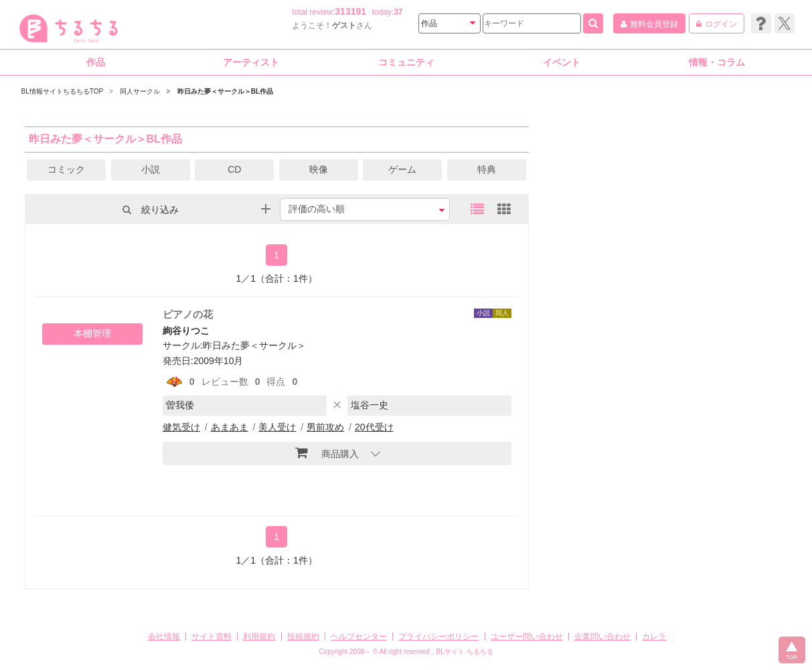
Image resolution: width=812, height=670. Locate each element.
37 (398, 12)
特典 (487, 169)
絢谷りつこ (186, 331)
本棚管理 (92, 333)
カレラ (654, 637)
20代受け (374, 427)
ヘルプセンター (359, 637)
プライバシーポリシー (438, 637)
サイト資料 (212, 637)
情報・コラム (717, 62)
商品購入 (327, 452)
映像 (319, 169)
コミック (66, 169)
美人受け (277, 427)
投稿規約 (303, 637)
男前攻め (325, 427)
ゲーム (402, 169)
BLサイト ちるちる (465, 652)
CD (234, 169)
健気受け (181, 427)
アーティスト (251, 62)
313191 (350, 11)
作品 (96, 62)
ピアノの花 (188, 314)
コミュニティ (406, 62)
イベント (562, 62)
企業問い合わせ (602, 637)
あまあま (230, 427)
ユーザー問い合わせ (527, 637)
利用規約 (259, 637)
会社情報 (164, 637)
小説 (151, 169)
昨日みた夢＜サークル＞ (254, 345)
